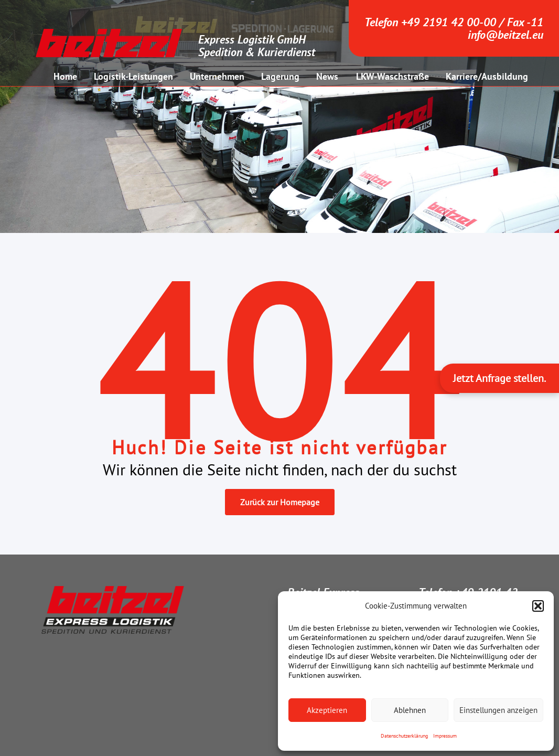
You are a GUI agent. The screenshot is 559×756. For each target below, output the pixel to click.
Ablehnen (410, 710)
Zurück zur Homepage (280, 502)
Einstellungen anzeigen (498, 710)
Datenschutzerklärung (404, 736)
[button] (538, 606)
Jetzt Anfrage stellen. (499, 378)
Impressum (445, 736)
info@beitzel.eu (506, 35)
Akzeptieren (327, 710)
